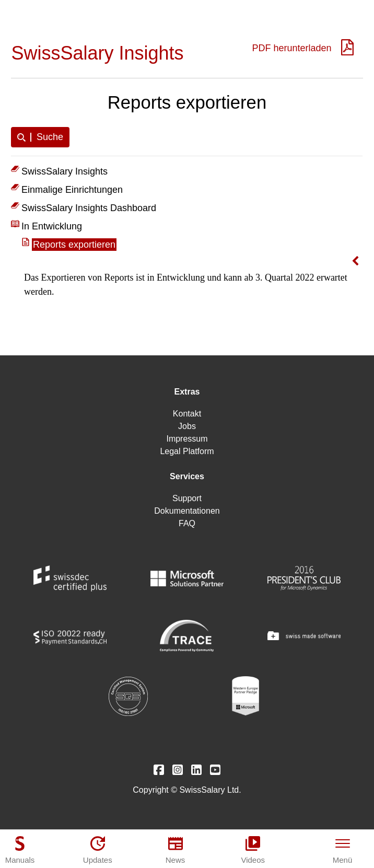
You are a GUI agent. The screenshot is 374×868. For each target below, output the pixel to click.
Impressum (187, 439)
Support (187, 498)
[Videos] (253, 850)
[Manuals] (20, 850)
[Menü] (342, 850)
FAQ (187, 523)
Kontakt (187, 414)
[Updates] (98, 850)
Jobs (187, 426)
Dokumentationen (187, 511)
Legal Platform (187, 451)
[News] (176, 850)
